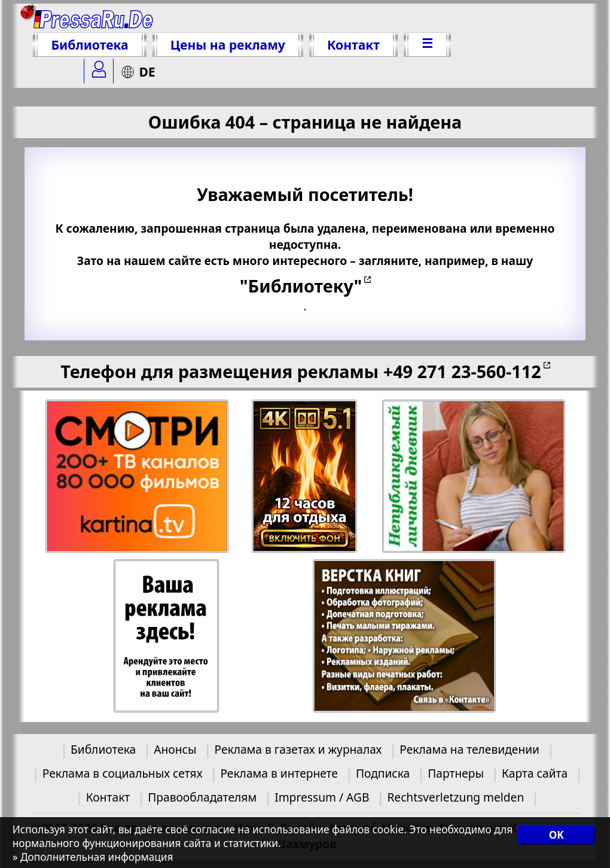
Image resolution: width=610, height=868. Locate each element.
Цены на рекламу (228, 45)
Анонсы (175, 749)
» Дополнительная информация (93, 857)
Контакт (353, 45)
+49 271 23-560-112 (462, 371)
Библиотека (89, 45)
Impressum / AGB (322, 797)
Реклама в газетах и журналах (298, 749)
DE (138, 71)
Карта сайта (535, 773)
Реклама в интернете (279, 773)
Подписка (383, 773)
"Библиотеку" (301, 286)
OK (556, 835)
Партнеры (456, 773)
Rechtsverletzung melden (455, 797)
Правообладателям (202, 797)
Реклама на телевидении (469, 749)
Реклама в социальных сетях (123, 773)
